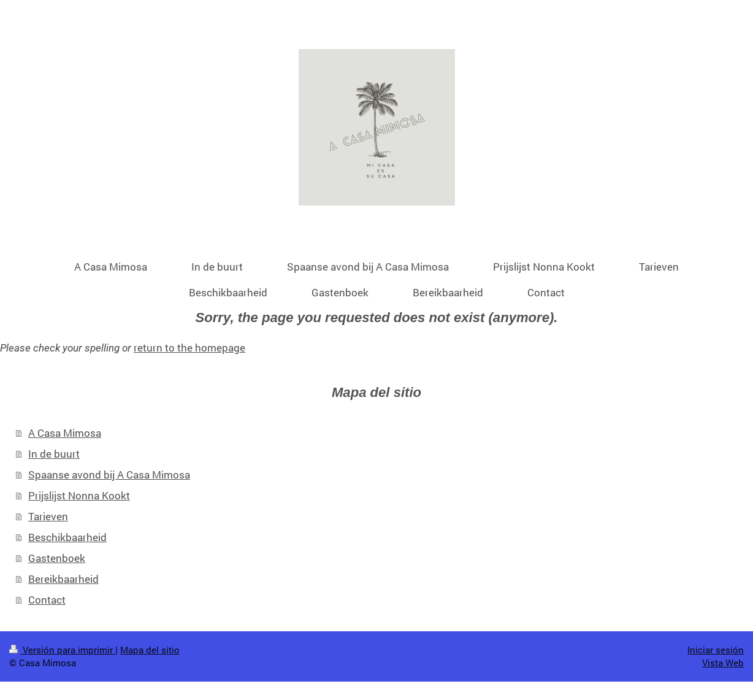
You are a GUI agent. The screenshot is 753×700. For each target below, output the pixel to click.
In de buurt (54, 454)
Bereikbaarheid (63, 579)
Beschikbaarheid (67, 537)
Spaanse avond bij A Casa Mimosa (109, 475)
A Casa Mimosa (65, 433)
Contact (47, 600)
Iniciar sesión (716, 650)
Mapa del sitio (150, 650)
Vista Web (723, 663)
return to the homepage (189, 348)
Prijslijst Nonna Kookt (79, 495)
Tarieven (48, 516)
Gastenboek (57, 558)
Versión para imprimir (62, 650)
